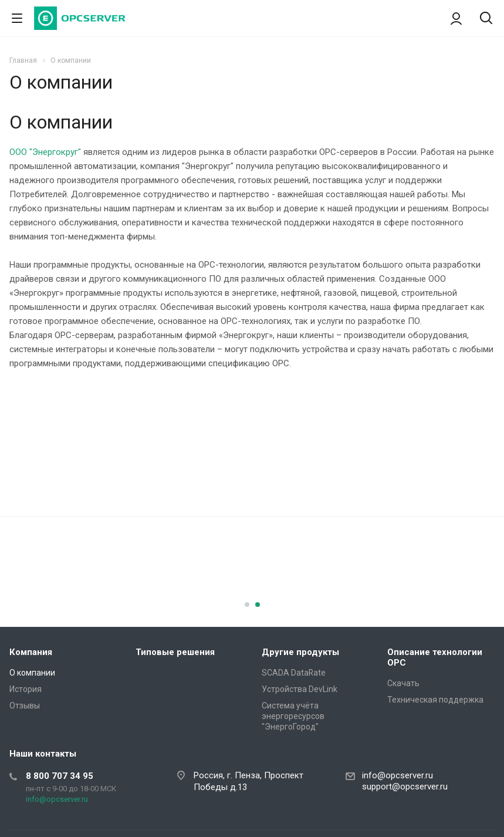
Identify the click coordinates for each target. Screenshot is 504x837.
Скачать (403, 683)
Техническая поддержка (435, 700)
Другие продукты (300, 652)
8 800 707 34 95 (60, 776)
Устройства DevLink (300, 689)
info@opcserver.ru (57, 799)
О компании (32, 673)
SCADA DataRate (294, 673)
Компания (31, 652)
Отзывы (25, 706)
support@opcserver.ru (405, 787)
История (26, 689)
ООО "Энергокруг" (45, 152)
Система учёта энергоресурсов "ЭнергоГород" (293, 716)
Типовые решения (175, 652)
